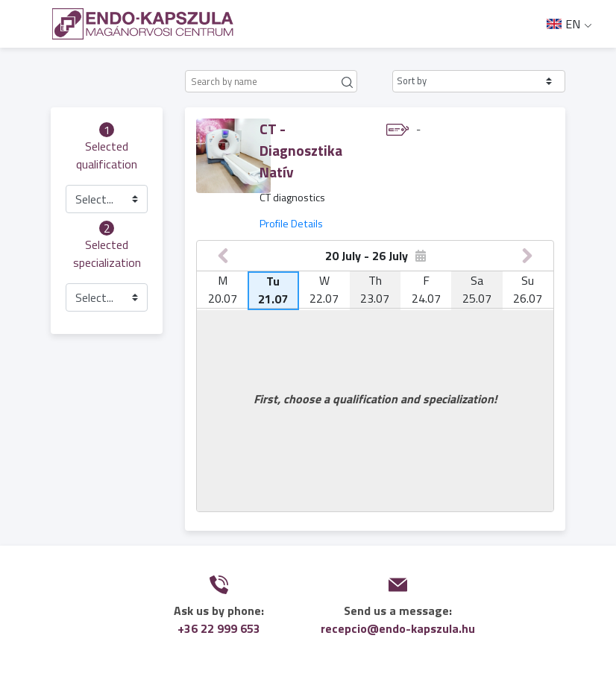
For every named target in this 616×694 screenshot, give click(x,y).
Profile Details (291, 224)
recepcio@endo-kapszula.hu (398, 628)
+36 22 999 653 (219, 628)
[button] (479, 81)
